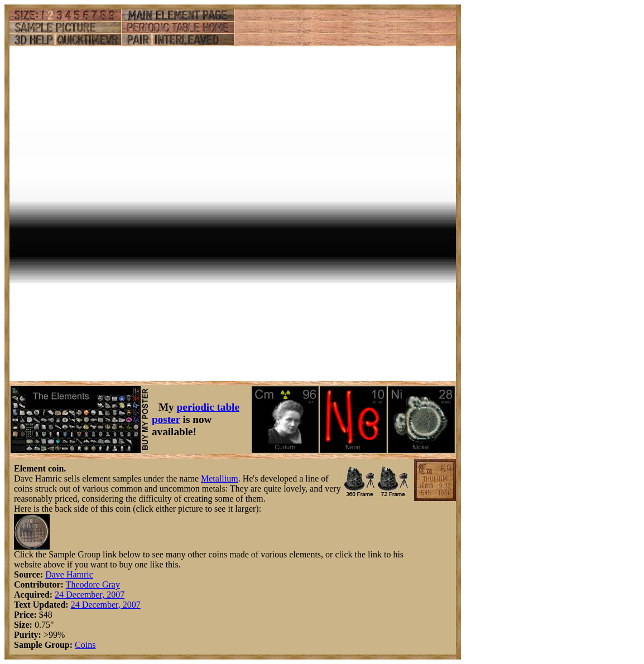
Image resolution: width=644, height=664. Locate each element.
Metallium (220, 478)
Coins (85, 645)
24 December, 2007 (90, 595)
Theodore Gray (93, 584)
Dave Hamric (69, 574)
